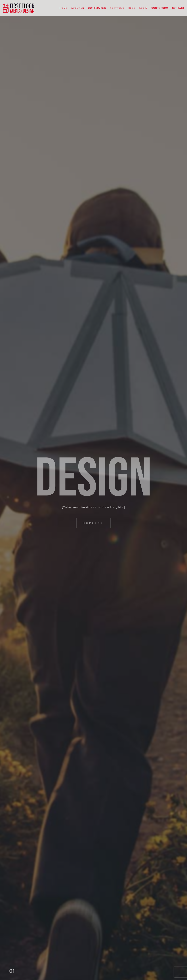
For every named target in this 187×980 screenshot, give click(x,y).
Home (63, 8)
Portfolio (117, 8)
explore (93, 523)
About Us (77, 8)
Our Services (97, 8)
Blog (132, 8)
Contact (178, 8)
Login (143, 8)
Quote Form (160, 8)
